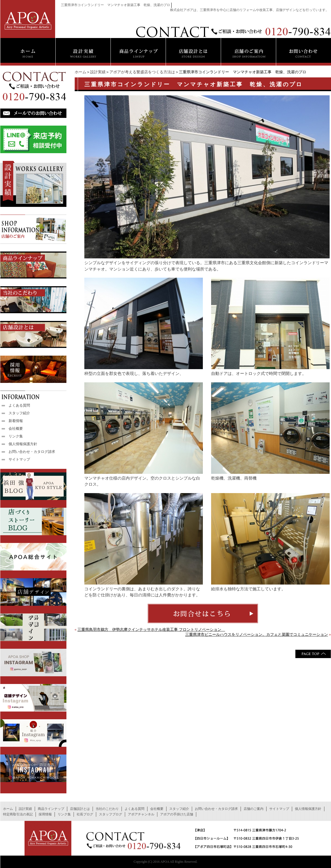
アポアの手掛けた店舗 (177, 814)
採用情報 (45, 814)
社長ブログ (85, 814)
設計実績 (98, 72)
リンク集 (16, 436)
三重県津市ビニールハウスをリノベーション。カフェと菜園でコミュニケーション (257, 635)
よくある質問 (19, 405)
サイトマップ (19, 459)
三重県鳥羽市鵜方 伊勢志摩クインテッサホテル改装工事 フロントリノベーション (151, 630)
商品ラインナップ (51, 809)
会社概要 (16, 428)
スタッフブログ (111, 814)
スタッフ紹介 (19, 413)
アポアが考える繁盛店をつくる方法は (142, 72)
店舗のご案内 (254, 809)
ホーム (80, 72)
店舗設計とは (80, 809)
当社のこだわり (107, 809)
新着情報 (16, 421)
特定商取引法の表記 (18, 814)
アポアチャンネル (141, 814)
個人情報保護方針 (23, 444)
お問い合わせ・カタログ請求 (32, 452)
